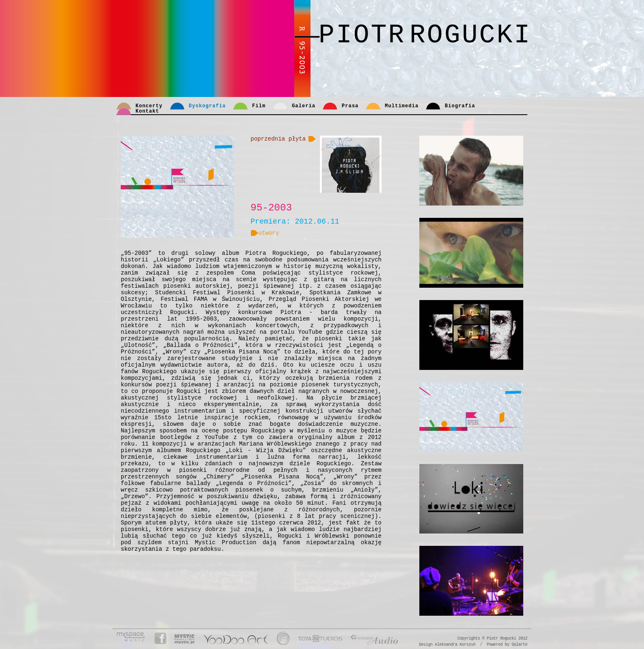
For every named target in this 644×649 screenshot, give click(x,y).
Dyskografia (207, 106)
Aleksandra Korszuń (455, 645)
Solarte (519, 645)
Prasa (350, 106)
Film (259, 106)
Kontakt (147, 111)
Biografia (460, 106)
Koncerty (149, 106)
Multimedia (402, 106)
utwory (265, 233)
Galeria (304, 106)
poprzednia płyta (278, 139)
